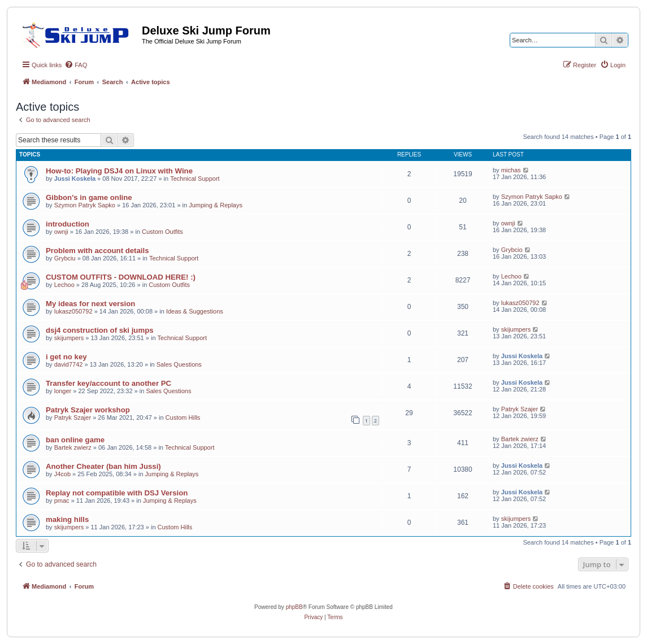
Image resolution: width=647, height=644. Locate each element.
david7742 (69, 364)
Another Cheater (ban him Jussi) (103, 466)
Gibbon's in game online (89, 197)
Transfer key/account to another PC (108, 383)
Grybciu (65, 258)
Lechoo (64, 285)
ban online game (75, 440)
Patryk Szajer (73, 417)
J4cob (62, 474)
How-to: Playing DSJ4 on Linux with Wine (119, 171)
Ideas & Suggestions (195, 311)
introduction (68, 224)
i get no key (66, 357)
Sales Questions (179, 364)
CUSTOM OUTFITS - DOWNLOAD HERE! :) (121, 277)
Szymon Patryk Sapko (85, 205)
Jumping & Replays (216, 205)
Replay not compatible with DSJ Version (117, 493)
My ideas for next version (90, 304)
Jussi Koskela (75, 179)
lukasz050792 (73, 311)
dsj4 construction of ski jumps (100, 330)
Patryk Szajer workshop (88, 410)
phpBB (294, 607)
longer (63, 391)
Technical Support (195, 179)
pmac (62, 501)
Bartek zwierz (73, 447)
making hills (67, 519)
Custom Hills (183, 417)
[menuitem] (76, 65)
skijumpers (69, 338)
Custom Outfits (162, 232)
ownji (61, 232)
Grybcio (512, 250)
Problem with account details (97, 251)
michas (511, 170)
